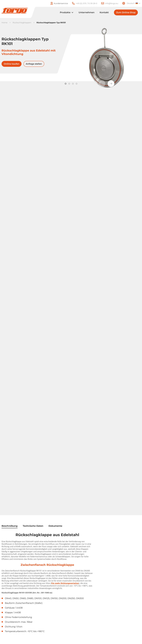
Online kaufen (12, 64)
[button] (111, 84)
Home (4, 23)
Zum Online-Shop (126, 12)
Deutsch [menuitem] (131, 3)
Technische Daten (33, 526)
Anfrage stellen (34, 64)
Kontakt (104, 12)
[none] (133, 3)
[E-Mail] (108, 3)
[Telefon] (83, 3)
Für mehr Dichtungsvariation (65, 583)
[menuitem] (133, 3)
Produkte (65, 12)
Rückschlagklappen (22, 23)
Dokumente (55, 526)
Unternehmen (86, 12)
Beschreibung (10, 526)
